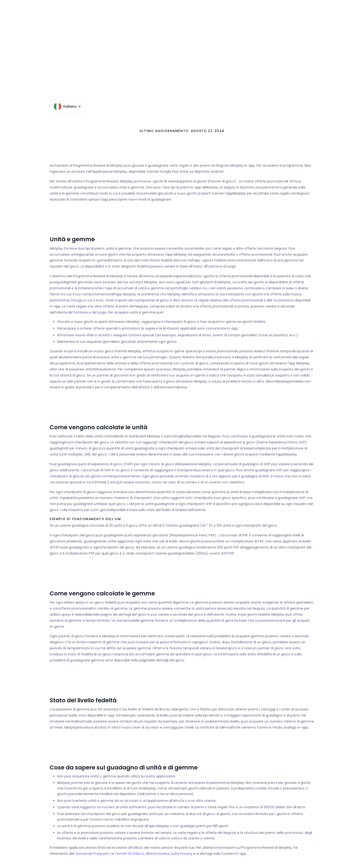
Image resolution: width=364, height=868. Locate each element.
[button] (67, 106)
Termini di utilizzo (129, 854)
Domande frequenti (92, 854)
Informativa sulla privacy (171, 854)
